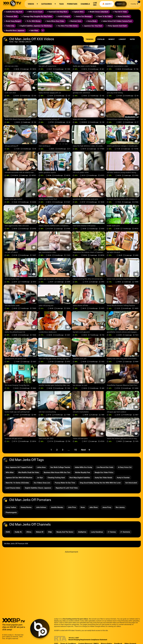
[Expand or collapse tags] (43, 30)
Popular (101, 39)
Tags (16, 42)
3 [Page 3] (63, 450)
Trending (90, 39)
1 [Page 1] (51, 450)
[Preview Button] (34, 61)
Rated (132, 39)
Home (11, 42)
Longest (122, 39)
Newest (112, 39)
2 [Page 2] (57, 450)
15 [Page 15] (75, 450)
